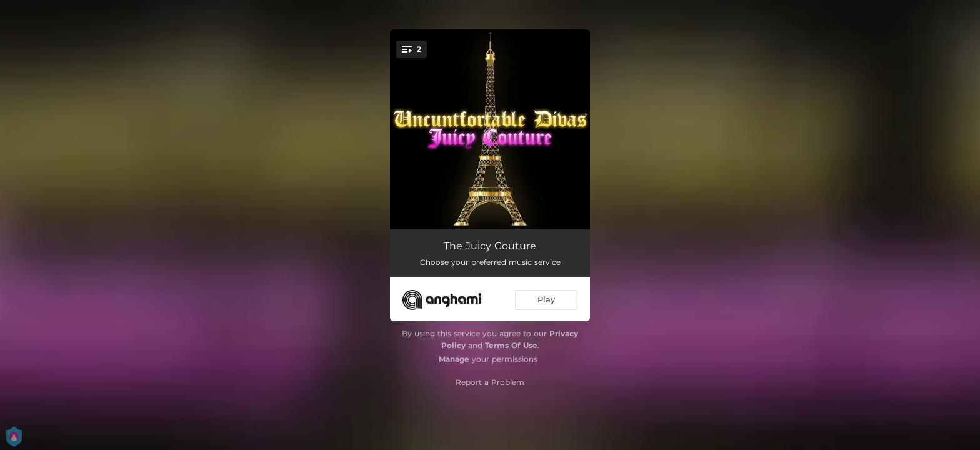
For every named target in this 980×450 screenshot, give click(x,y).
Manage (454, 359)
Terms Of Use (511, 345)
